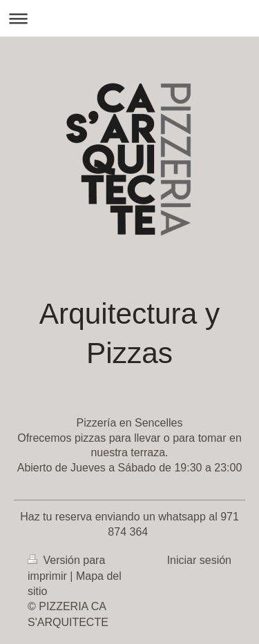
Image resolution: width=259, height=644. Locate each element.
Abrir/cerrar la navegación (129, 18)
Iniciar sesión (199, 560)
